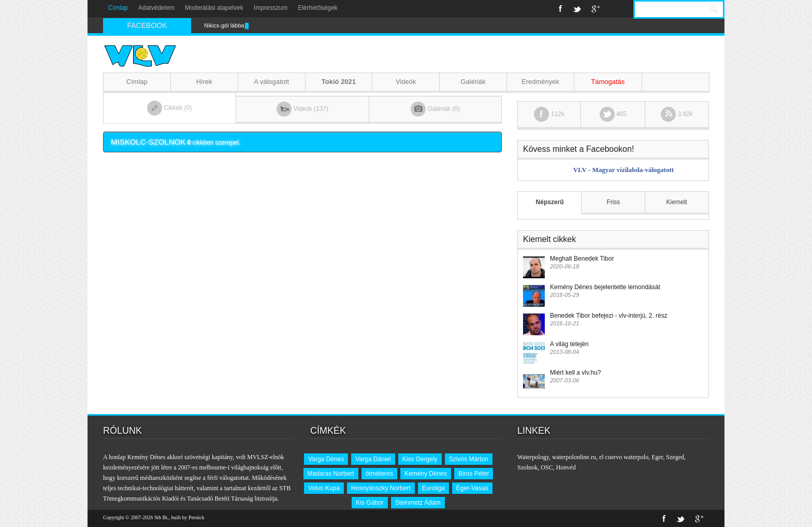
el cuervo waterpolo (624, 457)
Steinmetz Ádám (418, 503)
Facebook (561, 9)
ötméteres (379, 474)
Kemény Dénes (426, 474)
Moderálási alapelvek (214, 8)
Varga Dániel (373, 459)
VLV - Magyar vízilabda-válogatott (624, 170)
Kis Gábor (369, 503)
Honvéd (566, 467)
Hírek (204, 82)
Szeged (675, 457)
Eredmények (540, 82)
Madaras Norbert (331, 474)
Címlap (118, 8)
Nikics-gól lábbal (225, 25)
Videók (406, 82)
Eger (657, 457)
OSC (547, 467)
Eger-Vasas (472, 488)
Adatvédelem (156, 8)
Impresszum (271, 8)
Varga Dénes (326, 459)
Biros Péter (474, 474)
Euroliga (433, 488)
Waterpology (533, 457)
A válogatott (271, 82)
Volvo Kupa (324, 488)
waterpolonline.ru (574, 457)
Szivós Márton (469, 459)
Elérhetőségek (318, 8)
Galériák (473, 82)
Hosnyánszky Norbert (381, 488)
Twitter (577, 9)
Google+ (596, 9)
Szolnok (527, 467)
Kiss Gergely (420, 459)
